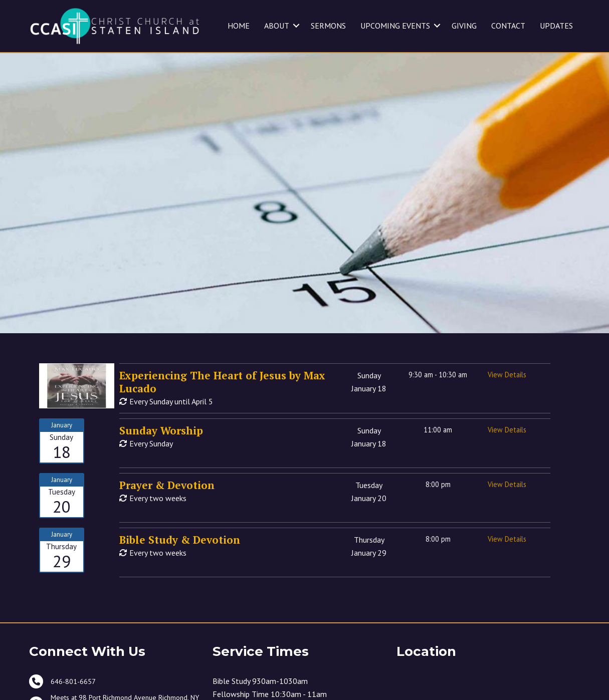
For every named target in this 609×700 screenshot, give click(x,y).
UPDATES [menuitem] (556, 26)
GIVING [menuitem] (464, 26)
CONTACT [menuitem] (508, 26)
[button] (296, 26)
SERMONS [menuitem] (328, 26)
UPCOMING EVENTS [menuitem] (395, 26)
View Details (507, 375)
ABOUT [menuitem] (277, 26)
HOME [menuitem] (239, 26)
